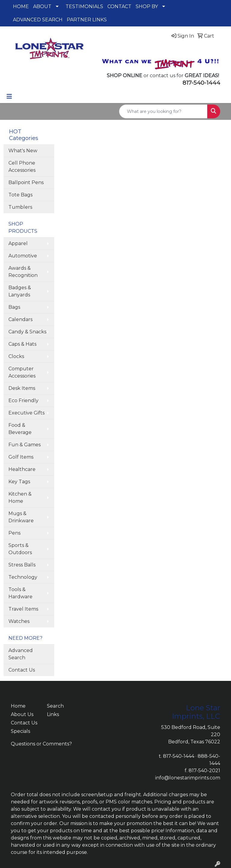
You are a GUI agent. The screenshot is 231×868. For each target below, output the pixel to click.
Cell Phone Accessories (22, 167)
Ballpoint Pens (26, 182)
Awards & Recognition (23, 272)
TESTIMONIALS (84, 6)
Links (53, 714)
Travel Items (23, 609)
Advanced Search (21, 654)
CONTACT (119, 6)
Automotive (23, 256)
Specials (20, 731)
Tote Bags (20, 195)
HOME (21, 6)
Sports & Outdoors (20, 549)
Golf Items (21, 457)
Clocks (16, 356)
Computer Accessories (22, 372)
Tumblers (20, 207)
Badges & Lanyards (20, 291)
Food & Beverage (20, 429)
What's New (23, 151)
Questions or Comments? (41, 744)
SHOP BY (147, 6)
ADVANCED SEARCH (38, 20)
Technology (23, 577)
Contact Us (22, 670)
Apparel (18, 243)
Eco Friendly (23, 401)
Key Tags (19, 482)
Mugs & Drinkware (21, 517)
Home (18, 706)
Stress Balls (22, 565)
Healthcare (22, 469)
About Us (22, 714)
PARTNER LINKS (87, 20)
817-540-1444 (179, 756)
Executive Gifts (26, 413)
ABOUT (42, 6)
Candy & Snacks (27, 332)
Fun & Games (25, 445)
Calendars (20, 319)
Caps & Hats (22, 344)
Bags (14, 307)
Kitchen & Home (20, 498)
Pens (14, 533)
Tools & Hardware (20, 593)
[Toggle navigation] (9, 96)
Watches (19, 621)
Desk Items (22, 388)
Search (55, 706)
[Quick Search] (163, 111)
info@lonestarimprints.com (188, 778)
